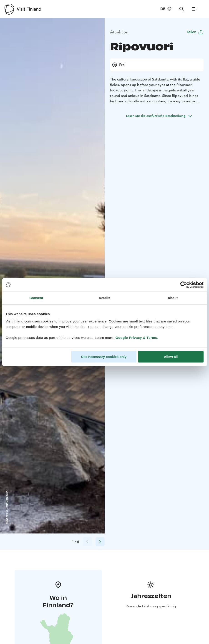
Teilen (195, 32)
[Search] (182, 9)
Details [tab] (105, 298)
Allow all (171, 357)
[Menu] (194, 9)
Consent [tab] (36, 298)
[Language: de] (166, 9)
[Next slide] (100, 542)
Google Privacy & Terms (136, 338)
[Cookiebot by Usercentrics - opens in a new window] (184, 285)
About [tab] (173, 298)
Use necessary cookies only (104, 357)
